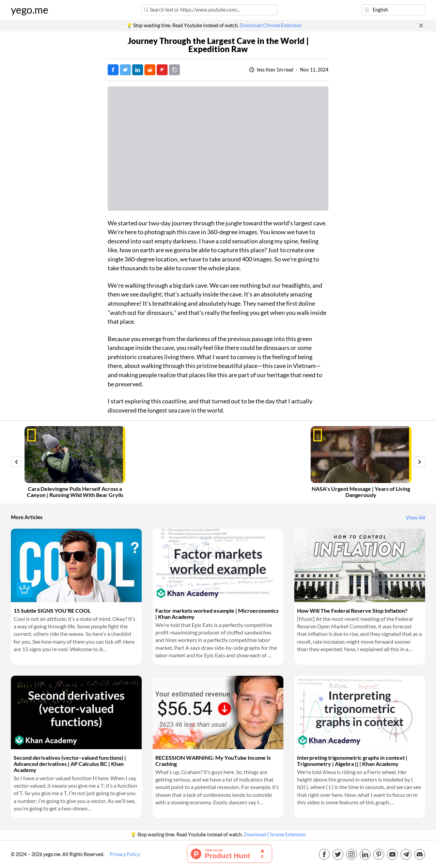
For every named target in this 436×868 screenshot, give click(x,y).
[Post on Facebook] (113, 70)
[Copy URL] (174, 70)
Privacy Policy (125, 854)
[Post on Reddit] (150, 70)
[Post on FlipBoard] (162, 70)
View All (415, 517)
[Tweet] (125, 70)
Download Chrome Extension (271, 26)
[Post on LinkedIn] (138, 70)
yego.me (30, 10)
